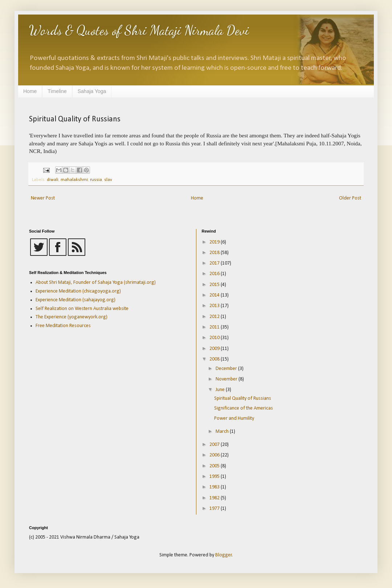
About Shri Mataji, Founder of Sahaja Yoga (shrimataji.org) (96, 283)
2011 (215, 327)
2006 (215, 455)
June (221, 390)
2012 (215, 317)
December (227, 369)
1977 (215, 509)
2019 (215, 242)
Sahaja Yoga (92, 91)
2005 (215, 466)
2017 (215, 263)
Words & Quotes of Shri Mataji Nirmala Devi (139, 30)
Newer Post (43, 198)
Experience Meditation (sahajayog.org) (75, 300)
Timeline (57, 91)
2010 (215, 338)
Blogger (224, 555)
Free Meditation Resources (63, 326)
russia (96, 180)
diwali (53, 180)
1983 (215, 487)
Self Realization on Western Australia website (82, 309)
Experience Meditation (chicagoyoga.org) (78, 291)
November (227, 379)
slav (108, 180)
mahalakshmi (74, 180)
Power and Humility (234, 418)
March (223, 432)
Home (30, 91)
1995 (215, 477)
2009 (215, 349)
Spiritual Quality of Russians (243, 398)
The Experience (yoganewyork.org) (72, 317)
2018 (215, 253)
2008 (215, 359)
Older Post (350, 198)
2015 (215, 285)
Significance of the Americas (244, 408)
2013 (215, 306)
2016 (215, 274)
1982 (215, 498)
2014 (215, 295)
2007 (215, 445)
